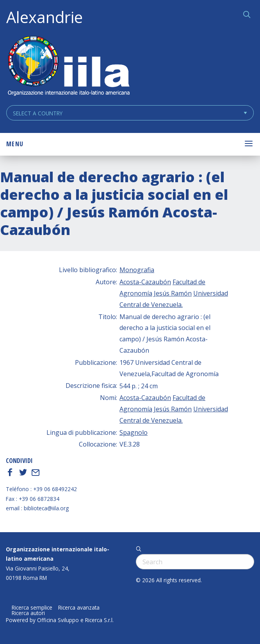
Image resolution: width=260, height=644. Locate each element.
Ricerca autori (28, 613)
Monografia (137, 270)
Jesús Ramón (173, 293)
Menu (15, 144)
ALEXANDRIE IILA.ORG (68, 67)
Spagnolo (134, 432)
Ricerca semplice (32, 608)
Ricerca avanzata (79, 608)
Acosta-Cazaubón (145, 282)
